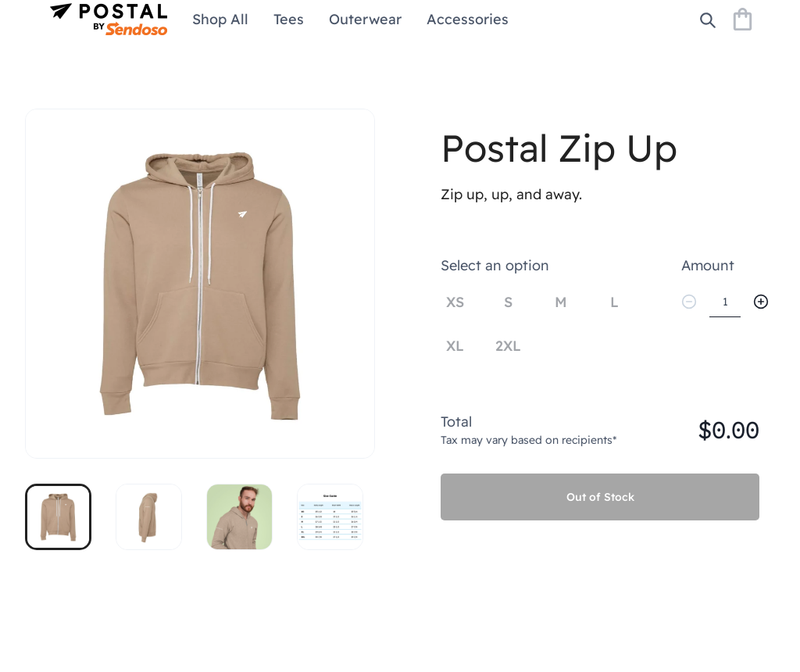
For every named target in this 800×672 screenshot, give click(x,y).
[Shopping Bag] (742, 20)
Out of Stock (600, 497)
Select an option (495, 265)
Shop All (220, 19)
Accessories (468, 19)
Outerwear (365, 19)
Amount (708, 265)
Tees (289, 19)
